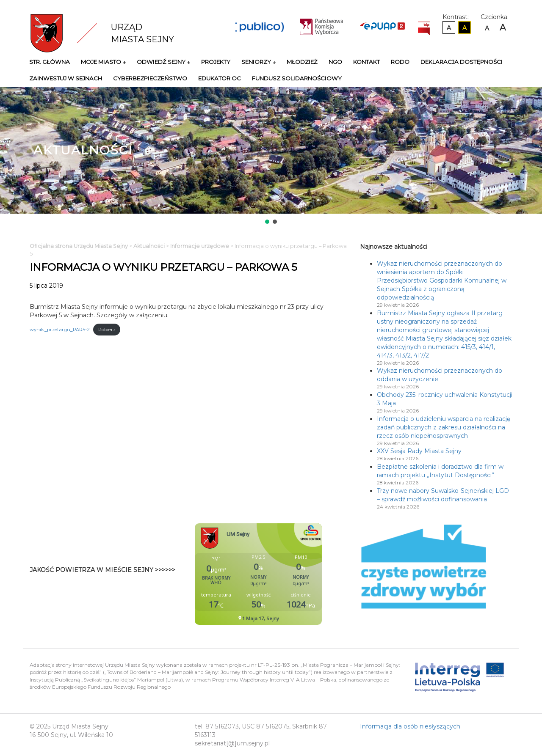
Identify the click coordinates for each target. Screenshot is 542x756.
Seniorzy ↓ (259, 62)
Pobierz (107, 330)
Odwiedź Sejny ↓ (163, 62)
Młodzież (302, 62)
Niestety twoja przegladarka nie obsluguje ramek (279, 574)
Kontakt (366, 62)
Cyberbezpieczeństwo (150, 78)
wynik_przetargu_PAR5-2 (60, 330)
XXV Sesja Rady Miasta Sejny (419, 451)
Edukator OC (220, 78)
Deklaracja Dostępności (462, 62)
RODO (400, 62)
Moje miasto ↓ (103, 62)
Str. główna (50, 62)
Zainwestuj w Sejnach (66, 78)
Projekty (216, 62)
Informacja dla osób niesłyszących (410, 726)
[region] (271, 156)
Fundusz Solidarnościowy (297, 78)
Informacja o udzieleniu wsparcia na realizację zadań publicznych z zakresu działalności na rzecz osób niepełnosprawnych (444, 427)
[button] (267, 222)
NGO (335, 62)
